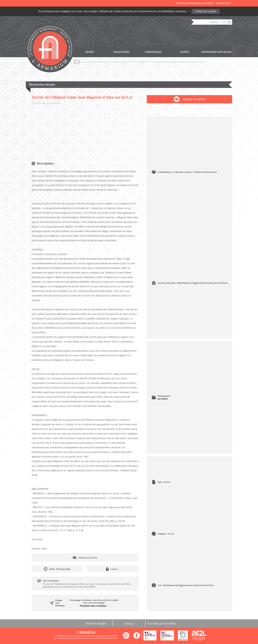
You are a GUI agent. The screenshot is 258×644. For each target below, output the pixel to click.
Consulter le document (88, 557)
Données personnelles (162, 623)
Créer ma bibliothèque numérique (194, 3)
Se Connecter (223, 3)
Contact (129, 623)
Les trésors (163, 399)
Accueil (86, 62)
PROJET (90, 52)
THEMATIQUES (153, 52)
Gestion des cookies (206, 11)
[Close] (189, 11)
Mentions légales (96, 623)
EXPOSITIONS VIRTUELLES (216, 52)
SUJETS (185, 52)
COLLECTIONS (121, 52)
